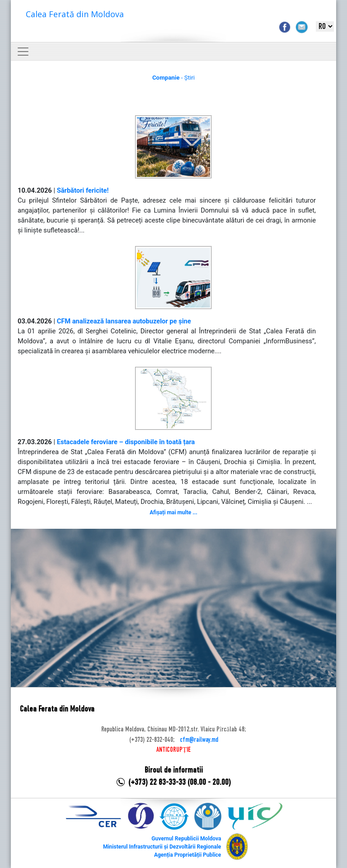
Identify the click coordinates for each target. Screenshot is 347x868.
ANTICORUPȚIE (173, 750)
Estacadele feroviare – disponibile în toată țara (126, 442)
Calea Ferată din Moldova (75, 14)
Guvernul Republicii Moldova (186, 839)
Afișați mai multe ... (173, 512)
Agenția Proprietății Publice (188, 855)
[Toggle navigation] (23, 52)
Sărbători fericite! (83, 190)
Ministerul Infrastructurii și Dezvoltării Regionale (162, 847)
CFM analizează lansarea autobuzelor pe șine (124, 321)
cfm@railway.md (199, 740)
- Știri (173, 78)
